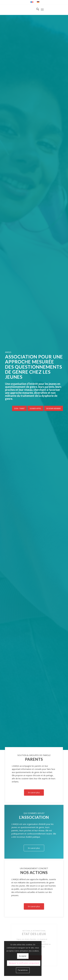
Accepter (23, 956)
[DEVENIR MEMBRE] (54, 408)
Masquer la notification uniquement (24, 963)
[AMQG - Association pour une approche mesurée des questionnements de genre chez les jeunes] (28, 10)
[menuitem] (36, 10)
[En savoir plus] (34, 793)
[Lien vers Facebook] (57, 10)
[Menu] (42, 10)
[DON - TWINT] (19, 408)
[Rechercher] (36, 10)
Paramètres (23, 970)
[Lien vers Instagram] (53, 10)
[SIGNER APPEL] (35, 408)
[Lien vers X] (61, 10)
